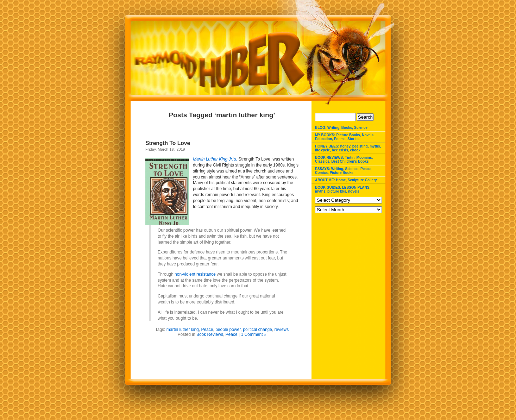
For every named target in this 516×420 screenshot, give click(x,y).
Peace (207, 330)
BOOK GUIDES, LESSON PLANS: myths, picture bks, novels (343, 189)
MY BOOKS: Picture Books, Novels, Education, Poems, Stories (345, 137)
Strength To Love (168, 143)
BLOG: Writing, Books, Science (341, 128)
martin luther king (183, 330)
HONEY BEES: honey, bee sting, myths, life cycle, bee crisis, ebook (348, 148)
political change (257, 330)
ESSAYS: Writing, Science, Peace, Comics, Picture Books (343, 171)
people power (228, 330)
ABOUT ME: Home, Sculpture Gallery (346, 180)
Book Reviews (210, 334)
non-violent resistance (196, 274)
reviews (282, 330)
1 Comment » (253, 334)
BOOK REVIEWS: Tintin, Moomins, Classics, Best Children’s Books (344, 159)
